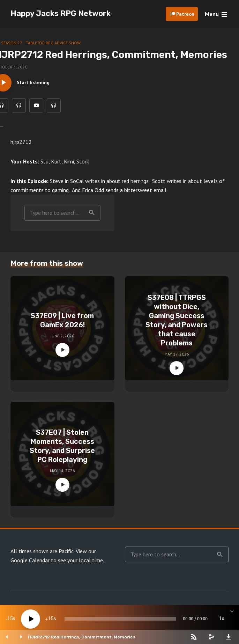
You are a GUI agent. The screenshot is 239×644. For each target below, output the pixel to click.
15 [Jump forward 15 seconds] (51, 619)
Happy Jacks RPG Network (61, 13)
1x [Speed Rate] (222, 619)
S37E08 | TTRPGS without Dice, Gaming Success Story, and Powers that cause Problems (177, 320)
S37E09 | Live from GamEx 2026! (62, 320)
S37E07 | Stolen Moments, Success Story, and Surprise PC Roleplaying (62, 446)
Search (92, 213)
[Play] (31, 619)
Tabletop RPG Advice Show (53, 43)
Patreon (185, 14)
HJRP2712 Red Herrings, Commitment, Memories (82, 637)
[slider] (120, 619)
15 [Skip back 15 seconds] (10, 619)
